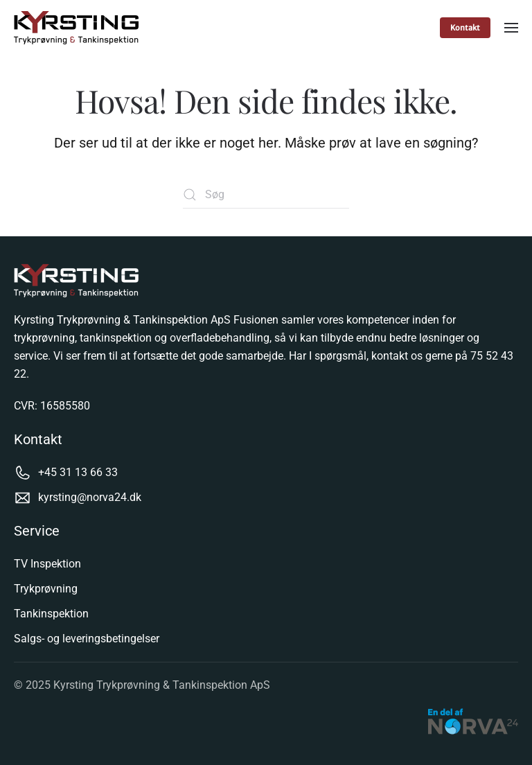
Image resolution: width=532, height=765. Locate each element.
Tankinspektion (51, 614)
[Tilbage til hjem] (78, 28)
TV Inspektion (47, 564)
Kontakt (465, 28)
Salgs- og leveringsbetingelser (87, 639)
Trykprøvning (46, 589)
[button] (511, 28)
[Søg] (266, 195)
